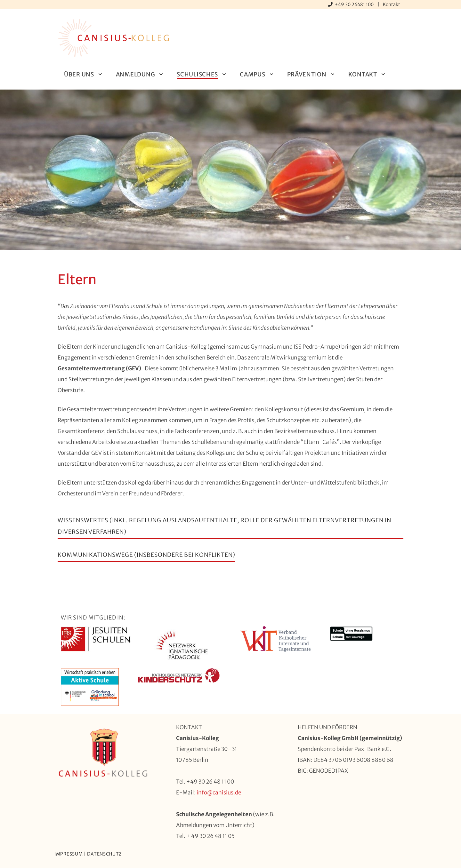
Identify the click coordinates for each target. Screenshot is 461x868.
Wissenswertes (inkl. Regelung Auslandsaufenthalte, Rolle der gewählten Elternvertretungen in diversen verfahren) (224, 526)
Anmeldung (143, 74)
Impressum (69, 854)
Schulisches (205, 74)
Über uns (87, 74)
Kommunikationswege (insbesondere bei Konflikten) (146, 555)
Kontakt (392, 4)
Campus (260, 74)
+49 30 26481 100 (355, 4)
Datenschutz (105, 854)
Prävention (315, 74)
